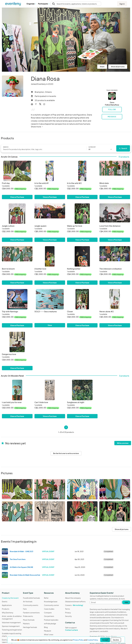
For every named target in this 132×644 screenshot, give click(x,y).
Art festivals (28, 602)
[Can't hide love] (50, 390)
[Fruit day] (17, 171)
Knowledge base (51, 602)
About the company (73, 598)
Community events (31, 605)
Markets (26, 624)
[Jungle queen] (50, 214)
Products (6, 609)
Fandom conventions (31, 613)
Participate (44, 4)
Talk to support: (75, 629)
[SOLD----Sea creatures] (50, 299)
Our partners (49, 616)
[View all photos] (66, 40)
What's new (49, 634)
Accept (105, 640)
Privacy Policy (78, 640)
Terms (67, 609)
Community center (52, 605)
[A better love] (50, 256)
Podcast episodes (51, 620)
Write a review (123, 443)
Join (126, 602)
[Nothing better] (82, 256)
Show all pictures (118, 67)
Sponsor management (11, 626)
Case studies (49, 609)
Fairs (25, 609)
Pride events (28, 616)
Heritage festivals (30, 627)
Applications (7, 605)
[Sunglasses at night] (82, 390)
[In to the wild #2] (82, 171)
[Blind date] (115, 171)
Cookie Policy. (93, 640)
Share (102, 67)
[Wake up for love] (82, 214)
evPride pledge (50, 624)
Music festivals (29, 620)
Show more (37, 127)
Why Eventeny (8, 613)
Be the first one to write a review (66, 453)
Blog (46, 627)
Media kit (48, 631)
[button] (31, 4)
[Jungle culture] (17, 214)
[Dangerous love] (17, 342)
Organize (31, 4)
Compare (48, 613)
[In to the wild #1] (50, 171)
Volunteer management (11, 622)
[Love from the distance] (115, 214)
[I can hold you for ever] (17, 390)
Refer (46, 598)
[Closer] (82, 299)
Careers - (74, 605)
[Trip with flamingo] (17, 299)
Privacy (68, 613)
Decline (116, 640)
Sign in (122, 4)
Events (5, 602)
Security (68, 616)
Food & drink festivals (31, 598)
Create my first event (10, 598)
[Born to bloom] (17, 256)
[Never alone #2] (115, 299)
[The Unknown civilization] (115, 256)
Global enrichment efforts (75, 602)
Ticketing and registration (12, 630)
